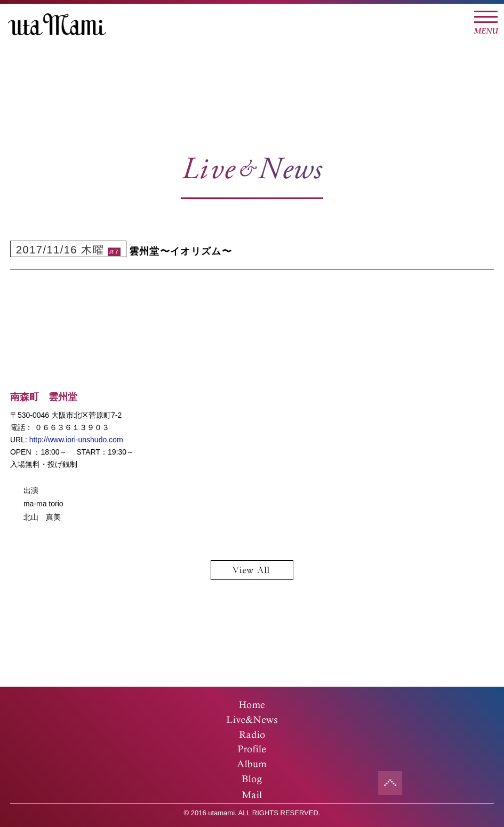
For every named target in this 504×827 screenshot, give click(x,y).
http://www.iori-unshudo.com (76, 440)
